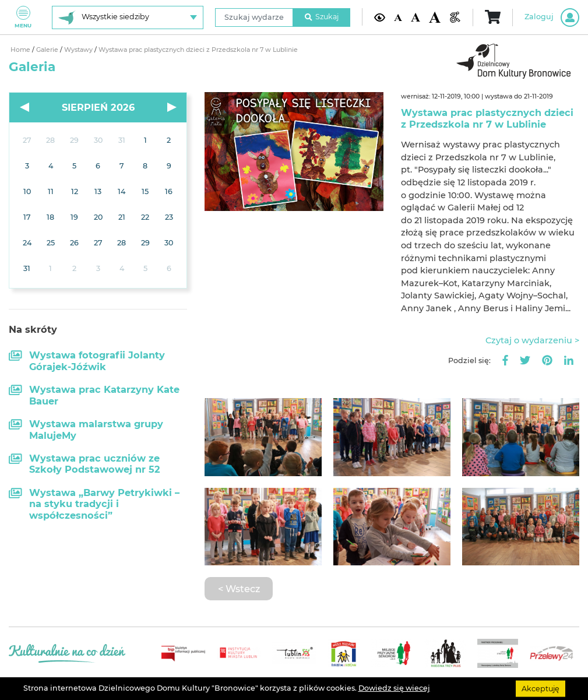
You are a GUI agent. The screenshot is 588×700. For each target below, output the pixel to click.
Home (21, 50)
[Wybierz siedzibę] (128, 17)
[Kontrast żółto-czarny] (380, 17)
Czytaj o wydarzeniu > (532, 340)
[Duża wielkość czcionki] (435, 17)
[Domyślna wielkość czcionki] (398, 17)
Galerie (48, 50)
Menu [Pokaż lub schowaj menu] (23, 17)
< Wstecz (239, 589)
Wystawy (79, 50)
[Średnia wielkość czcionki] (416, 17)
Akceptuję (541, 688)
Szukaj (322, 17)
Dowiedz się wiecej (394, 688)
